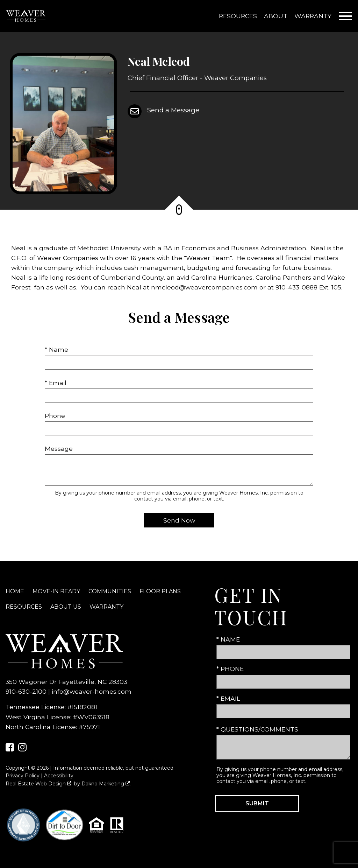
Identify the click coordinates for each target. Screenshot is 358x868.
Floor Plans (160, 591)
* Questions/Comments (257, 729)
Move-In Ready (56, 591)
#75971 (89, 727)
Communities (110, 591)
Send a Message (173, 110)
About (276, 16)
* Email (56, 383)
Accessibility (59, 776)
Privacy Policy (23, 776)
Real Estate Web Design (38, 784)
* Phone (230, 669)
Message (59, 449)
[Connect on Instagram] (22, 749)
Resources (238, 16)
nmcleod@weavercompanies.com (204, 287)
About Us (66, 607)
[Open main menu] (345, 16)
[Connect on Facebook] (10, 749)
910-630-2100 (26, 691)
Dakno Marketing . (106, 784)
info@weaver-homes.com (92, 691)
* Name (56, 349)
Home (15, 591)
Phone (55, 416)
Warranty (313, 16)
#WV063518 (91, 717)
